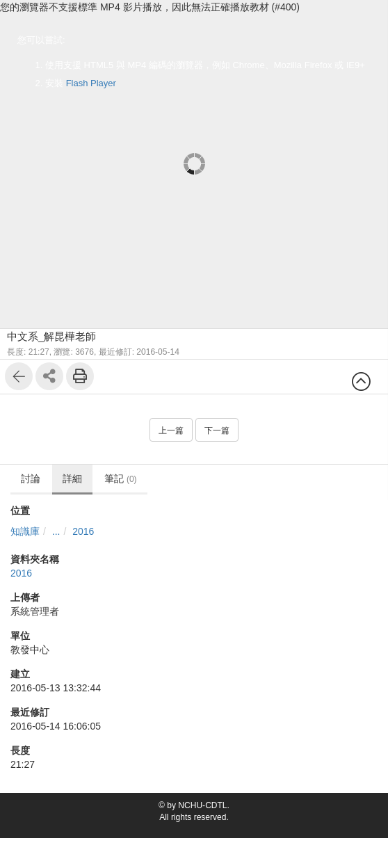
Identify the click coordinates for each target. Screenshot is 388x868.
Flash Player (91, 83)
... (56, 531)
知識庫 (25, 531)
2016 (83, 531)
